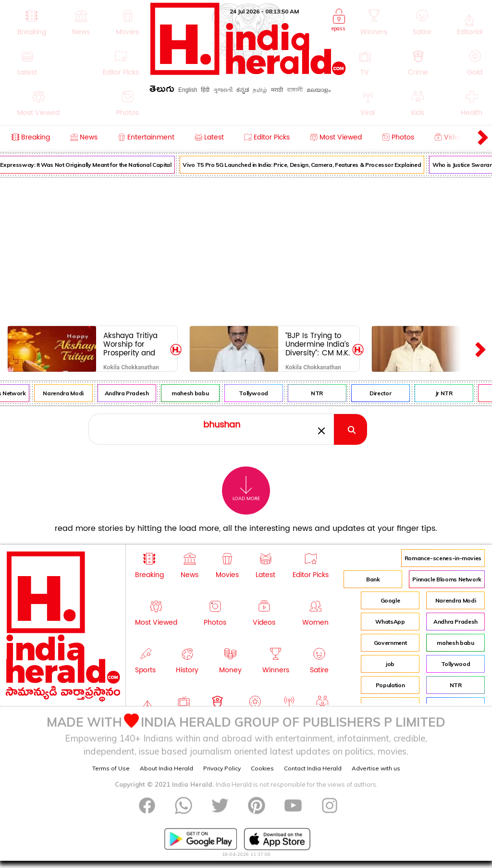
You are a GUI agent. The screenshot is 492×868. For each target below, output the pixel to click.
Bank (373, 579)
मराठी (277, 90)
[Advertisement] (246, 250)
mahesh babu (195, 393)
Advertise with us (376, 768)
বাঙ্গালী (295, 90)
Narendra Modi (68, 393)
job (390, 664)
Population (390, 685)
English (188, 90)
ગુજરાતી (223, 90)
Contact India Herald (313, 768)
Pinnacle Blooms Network (447, 579)
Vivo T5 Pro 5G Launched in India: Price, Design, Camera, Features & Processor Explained (307, 165)
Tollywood (258, 393)
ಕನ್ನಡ (243, 90)
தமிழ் (260, 90)
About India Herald (166, 768)
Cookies (262, 768)
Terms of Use (111, 768)
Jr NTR (448, 393)
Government (390, 643)
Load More (246, 489)
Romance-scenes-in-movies (443, 558)
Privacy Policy (222, 768)
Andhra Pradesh (131, 393)
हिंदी (205, 90)
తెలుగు (162, 91)
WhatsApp (390, 622)
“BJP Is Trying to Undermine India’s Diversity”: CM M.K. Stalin (318, 344)
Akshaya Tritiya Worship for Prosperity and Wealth (130, 344)
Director (385, 393)
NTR (322, 393)
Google (390, 600)
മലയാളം (319, 90)
